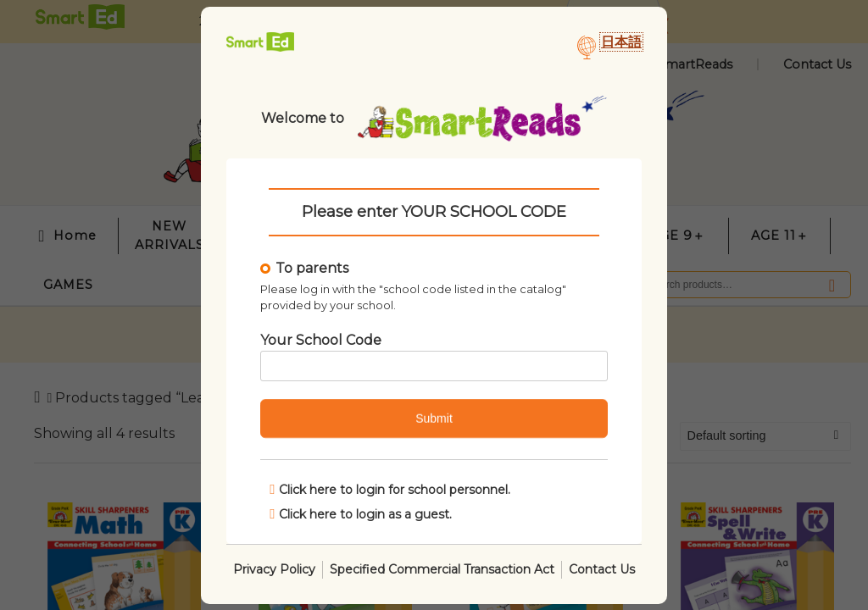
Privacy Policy (274, 568)
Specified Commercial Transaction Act (442, 568)
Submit (434, 419)
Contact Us (602, 568)
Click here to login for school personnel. (390, 489)
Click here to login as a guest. (361, 513)
